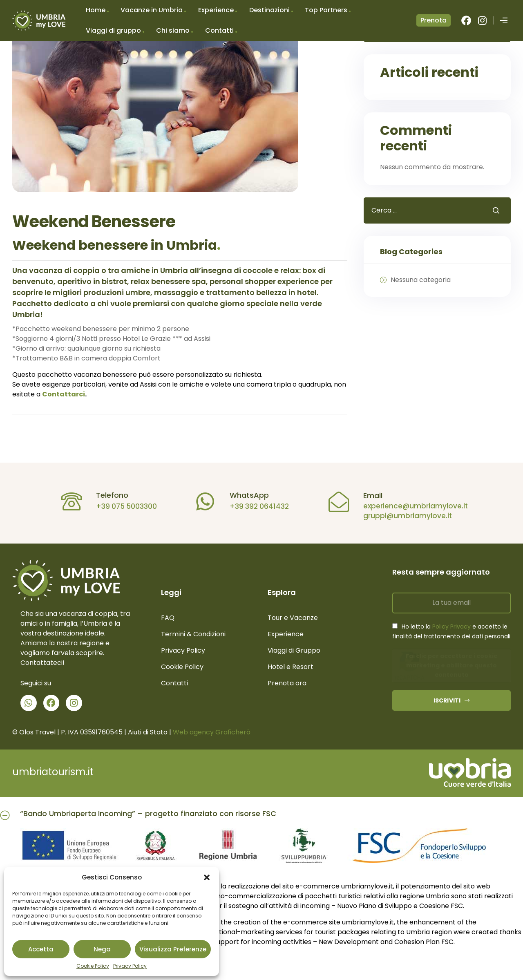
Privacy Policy (130, 966)
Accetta (41, 949)
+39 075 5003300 (122, 506)
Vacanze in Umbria (152, 10)
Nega (102, 949)
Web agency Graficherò (212, 732)
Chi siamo (173, 30)
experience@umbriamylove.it (411, 506)
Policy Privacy (451, 626)
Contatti (219, 30)
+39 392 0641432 (255, 506)
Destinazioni (269, 10)
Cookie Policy (93, 966)
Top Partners (326, 10)
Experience (216, 10)
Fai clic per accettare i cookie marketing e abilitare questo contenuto (452, 665)
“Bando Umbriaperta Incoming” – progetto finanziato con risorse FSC (148, 813)
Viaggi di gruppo (113, 30)
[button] (207, 877)
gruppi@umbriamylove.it (403, 516)
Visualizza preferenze (173, 949)
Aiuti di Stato (148, 732)
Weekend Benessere (94, 222)
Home (96, 10)
